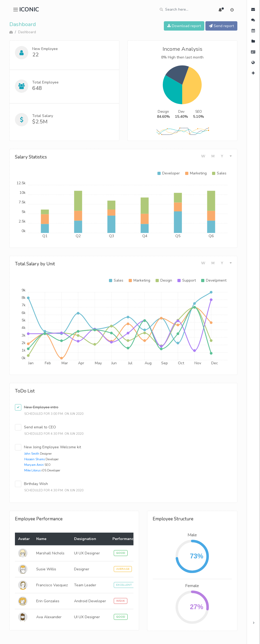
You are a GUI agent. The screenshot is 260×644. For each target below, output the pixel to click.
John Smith (32, 454)
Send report (221, 26)
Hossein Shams (34, 459)
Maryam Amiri (34, 465)
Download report (184, 26)
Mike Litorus (32, 471)
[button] (231, 156)
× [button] (253, 626)
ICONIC (29, 10)
